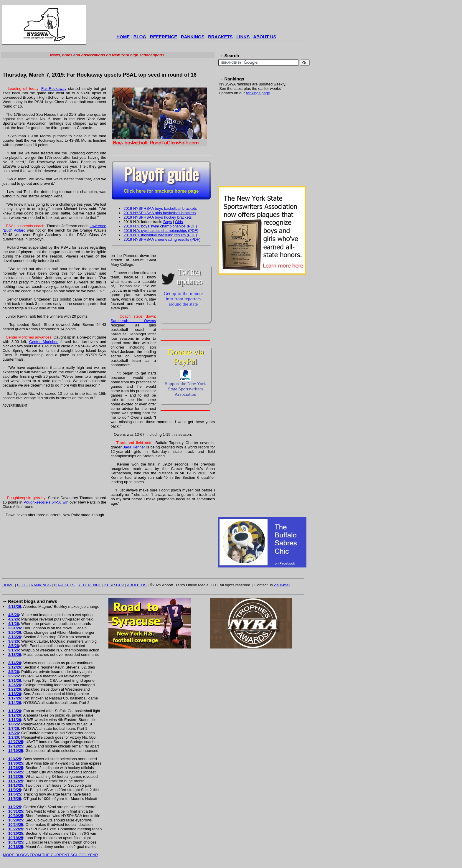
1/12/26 (15, 715)
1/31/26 (15, 680)
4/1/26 (14, 624)
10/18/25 (16, 838)
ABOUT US (265, 37)
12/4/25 (15, 759)
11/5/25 (15, 799)
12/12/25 (16, 746)
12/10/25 (16, 751)
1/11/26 (15, 720)
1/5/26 (14, 733)
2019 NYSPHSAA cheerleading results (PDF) (162, 239)
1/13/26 (15, 711)
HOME (123, 37)
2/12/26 (15, 667)
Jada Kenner (134, 447)
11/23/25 (16, 777)
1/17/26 (15, 698)
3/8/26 (14, 641)
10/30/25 (16, 816)
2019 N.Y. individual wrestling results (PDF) (160, 235)
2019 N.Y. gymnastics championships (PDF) (161, 231)
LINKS (243, 37)
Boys (168, 222)
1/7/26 (14, 728)
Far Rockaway (54, 89)
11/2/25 (15, 807)
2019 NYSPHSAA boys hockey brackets (157, 217)
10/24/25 (16, 825)
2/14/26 (15, 663)
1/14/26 (15, 703)
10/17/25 (16, 842)
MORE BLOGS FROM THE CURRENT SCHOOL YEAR (50, 855)
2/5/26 (14, 672)
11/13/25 (16, 785)
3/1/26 (14, 650)
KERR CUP (114, 585)
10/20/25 (16, 833)
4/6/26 (14, 615)
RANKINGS (193, 37)
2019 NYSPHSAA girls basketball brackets (160, 213)
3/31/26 (15, 628)
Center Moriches (44, 342)
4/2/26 (14, 619)
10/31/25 (16, 811)
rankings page (258, 93)
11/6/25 (15, 794)
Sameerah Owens (133, 321)
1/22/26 (15, 689)
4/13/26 (15, 607)
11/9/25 (15, 790)
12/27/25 (16, 742)
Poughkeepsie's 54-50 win (46, 502)
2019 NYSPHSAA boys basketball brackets (160, 208)
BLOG (140, 37)
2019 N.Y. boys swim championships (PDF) (160, 226)
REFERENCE (164, 37)
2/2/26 (14, 676)
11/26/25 (16, 768)
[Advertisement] (197, 19)
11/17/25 (16, 781)
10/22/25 (16, 829)
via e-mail (282, 585)
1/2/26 (14, 737)
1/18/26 (15, 694)
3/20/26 (15, 632)
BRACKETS (220, 37)
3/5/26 (14, 646)
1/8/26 (14, 724)
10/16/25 (16, 847)
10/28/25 (16, 820)
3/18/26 (15, 637)
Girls (179, 222)
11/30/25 (16, 763)
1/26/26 (15, 685)
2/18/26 (15, 655)
